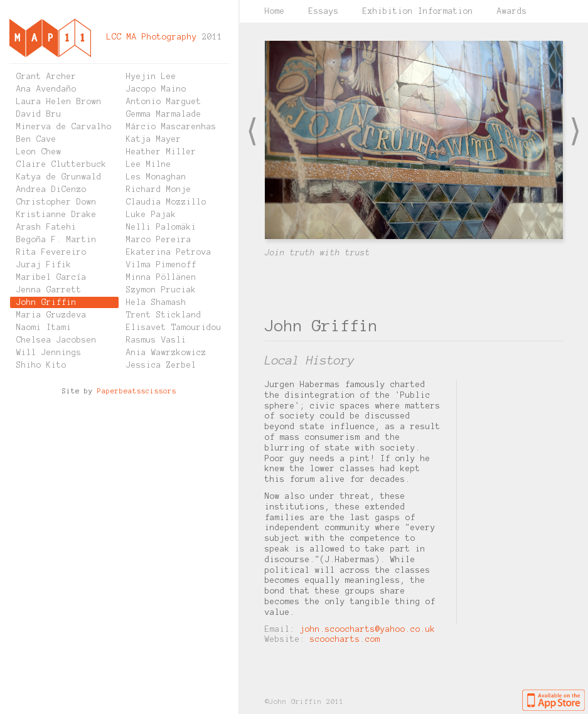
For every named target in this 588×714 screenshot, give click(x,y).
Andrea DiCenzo (51, 189)
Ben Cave (36, 139)
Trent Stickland (164, 315)
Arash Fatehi (46, 227)
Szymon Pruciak (161, 290)
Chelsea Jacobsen (56, 340)
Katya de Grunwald (59, 177)
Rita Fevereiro (51, 252)
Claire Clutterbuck (61, 164)
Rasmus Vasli (156, 340)
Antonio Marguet (164, 102)
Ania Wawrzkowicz (166, 353)
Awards (512, 11)
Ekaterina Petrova (169, 252)
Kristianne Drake (56, 215)
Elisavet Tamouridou (174, 328)
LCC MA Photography (152, 37)
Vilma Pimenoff (161, 265)
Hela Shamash (156, 302)
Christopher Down (56, 202)
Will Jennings (49, 353)
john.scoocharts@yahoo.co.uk (368, 629)
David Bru (39, 114)
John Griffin (46, 302)
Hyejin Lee (151, 77)
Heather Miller (161, 152)
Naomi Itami (44, 328)
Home (275, 11)
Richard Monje (159, 189)
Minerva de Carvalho (64, 127)
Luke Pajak (151, 215)
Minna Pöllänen (161, 277)
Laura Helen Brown (59, 102)
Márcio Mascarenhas (171, 127)
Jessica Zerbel (161, 365)
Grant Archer (46, 77)
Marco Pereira (159, 240)
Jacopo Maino (156, 89)
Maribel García (51, 277)
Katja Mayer (154, 139)
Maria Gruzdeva (51, 315)
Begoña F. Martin (56, 240)
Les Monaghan (156, 177)
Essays (324, 11)
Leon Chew (39, 152)
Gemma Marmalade (164, 114)
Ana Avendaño (46, 89)
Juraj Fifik (44, 265)
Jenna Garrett (49, 290)
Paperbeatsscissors (137, 391)
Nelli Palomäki (161, 227)
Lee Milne (149, 164)
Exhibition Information (418, 11)
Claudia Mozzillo (166, 202)
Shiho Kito (41, 365)
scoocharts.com (345, 639)
